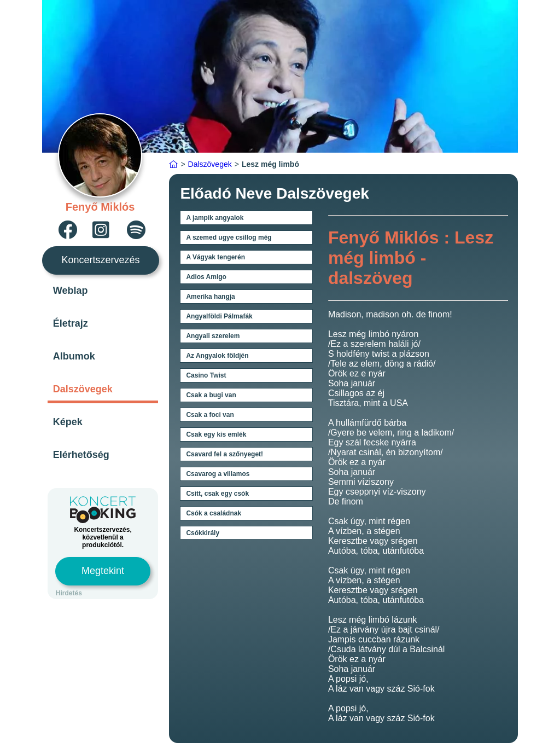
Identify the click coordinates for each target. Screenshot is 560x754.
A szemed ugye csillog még (229, 237)
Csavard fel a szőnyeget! (224, 454)
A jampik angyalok (215, 218)
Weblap (71, 291)
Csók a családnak (214, 513)
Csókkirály (203, 533)
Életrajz (71, 323)
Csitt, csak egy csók (217, 494)
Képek (68, 422)
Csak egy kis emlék (216, 434)
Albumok (74, 356)
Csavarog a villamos (218, 474)
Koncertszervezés (101, 260)
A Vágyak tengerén (215, 257)
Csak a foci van (210, 415)
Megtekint (103, 571)
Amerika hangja (210, 297)
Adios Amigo (206, 277)
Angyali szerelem (213, 336)
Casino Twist (206, 375)
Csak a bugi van (211, 395)
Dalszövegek (83, 389)
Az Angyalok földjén (217, 356)
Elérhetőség (81, 455)
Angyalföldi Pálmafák (219, 316)
